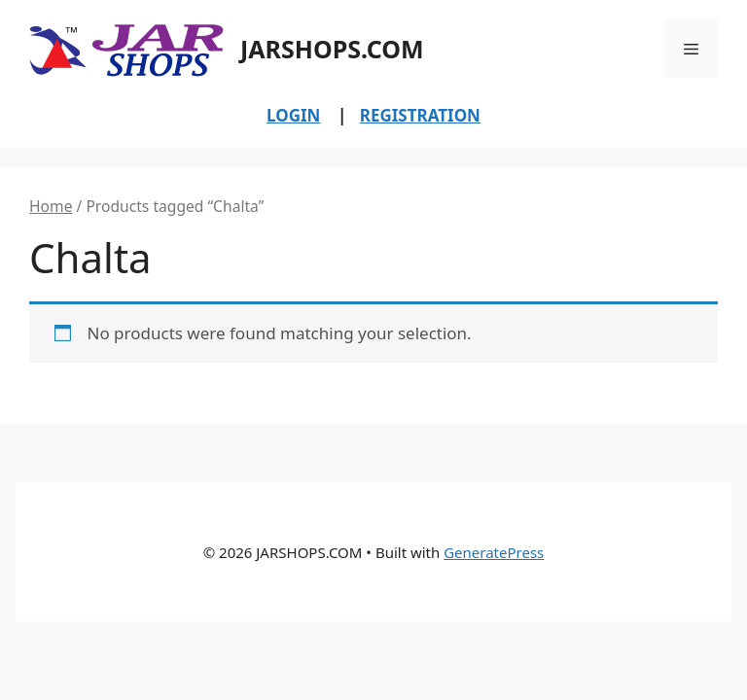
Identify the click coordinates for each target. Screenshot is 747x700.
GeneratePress (494, 552)
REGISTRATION (420, 115)
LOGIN (293, 115)
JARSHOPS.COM (332, 49)
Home (51, 206)
